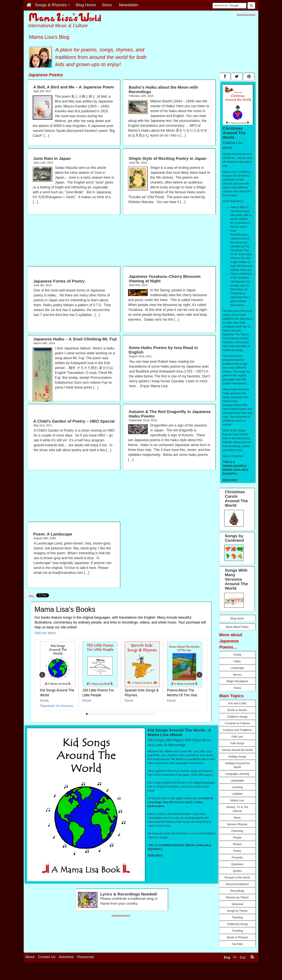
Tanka (237, 688)
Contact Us (47, 957)
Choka (237, 655)
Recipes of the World (237, 877)
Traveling (237, 931)
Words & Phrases (237, 937)
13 (127, 714)
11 (120, 714)
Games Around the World (237, 750)
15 (134, 714)
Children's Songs (237, 717)
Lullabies (237, 794)
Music (237, 818)
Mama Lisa (237, 800)
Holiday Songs (237, 757)
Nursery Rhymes (237, 824)
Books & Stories (237, 710)
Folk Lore (237, 737)
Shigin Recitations (237, 681)
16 (137, 714)
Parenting (237, 831)
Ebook (45, 701)
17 (140, 714)
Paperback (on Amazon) (57, 706)
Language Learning (237, 774)
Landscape (237, 668)
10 (117, 714)
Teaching (237, 917)
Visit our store (45, 633)
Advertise (66, 957)
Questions (237, 864)
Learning (237, 787)
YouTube (237, 944)
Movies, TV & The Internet (237, 809)
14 (130, 714)
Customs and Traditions (237, 730)
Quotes (237, 871)
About (30, 957)
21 (154, 714)
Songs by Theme (237, 911)
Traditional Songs (237, 924)
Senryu (237, 675)
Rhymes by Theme (237, 897)
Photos (237, 844)
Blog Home (237, 618)
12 (124, 714)
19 (147, 714)
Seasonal (237, 904)
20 (150, 714)
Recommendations (237, 884)
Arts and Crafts (237, 703)
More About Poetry (237, 627)
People (237, 838)
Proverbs (237, 858)
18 (144, 714)
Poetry (237, 851)
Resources (86, 957)
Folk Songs (237, 743)
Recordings (237, 891)
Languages (237, 780)
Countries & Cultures (237, 723)
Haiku (237, 661)
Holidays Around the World (237, 765)
